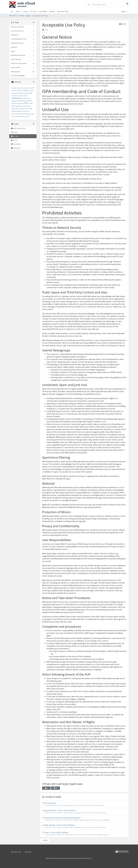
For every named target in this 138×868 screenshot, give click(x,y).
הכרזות (26, 11)
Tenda (31, 88)
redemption (16, 98)
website (14, 88)
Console (24, 111)
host (22, 88)
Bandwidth (24, 101)
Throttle (30, 103)
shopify (22, 109)
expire (21, 114)
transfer (24, 98)
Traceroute (15, 96)
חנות (18, 11)
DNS (31, 109)
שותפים (52, 11)
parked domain (24, 93)
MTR (31, 93)
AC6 (18, 91)
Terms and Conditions (18, 116)
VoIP (18, 93)
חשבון (124, 11)
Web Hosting (27, 114)
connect (27, 109)
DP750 (13, 103)
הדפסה (122, 24)
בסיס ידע (33, 11)
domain (21, 96)
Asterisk (14, 93)
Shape (13, 106)
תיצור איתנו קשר (63, 11)
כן (46, 788)
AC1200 (14, 91)
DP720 (30, 101)
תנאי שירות (28, 852)
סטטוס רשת (43, 11)
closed (25, 96)
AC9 (21, 91)
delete (29, 98)
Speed (18, 106)
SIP (29, 91)
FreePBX (25, 91)
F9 (34, 88)
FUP (26, 103)
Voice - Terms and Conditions (84, 834)
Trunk (32, 91)
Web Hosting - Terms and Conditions (84, 826)
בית (12, 11)
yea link (27, 116)
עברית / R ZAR (122, 851)
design (18, 88)
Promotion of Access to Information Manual (84, 819)
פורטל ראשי (13, 16)
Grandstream (20, 103)
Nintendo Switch (16, 111)
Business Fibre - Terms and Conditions (84, 812)
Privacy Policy (84, 804)
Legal (28, 16)
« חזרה (45, 840)
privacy (26, 88)
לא (55, 788)
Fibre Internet (24, 106)
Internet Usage (16, 101)
